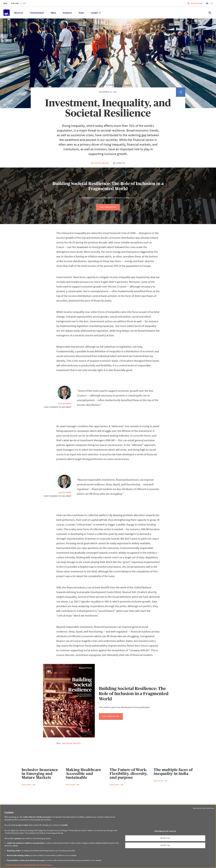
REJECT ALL (165, 838)
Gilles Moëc (92, 98)
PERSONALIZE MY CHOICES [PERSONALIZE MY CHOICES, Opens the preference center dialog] (165, 831)
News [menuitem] (53, 13)
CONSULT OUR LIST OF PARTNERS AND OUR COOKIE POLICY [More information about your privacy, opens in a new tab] (29, 865)
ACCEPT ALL (165, 845)
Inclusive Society (100, 176)
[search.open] (210, 13)
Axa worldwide (197, 3)
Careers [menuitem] (96, 13)
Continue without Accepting (203, 808)
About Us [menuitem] (18, 13)
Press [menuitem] (81, 13)
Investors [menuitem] (67, 13)
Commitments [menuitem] (37, 13)
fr (212, 3)
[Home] (7, 13)
